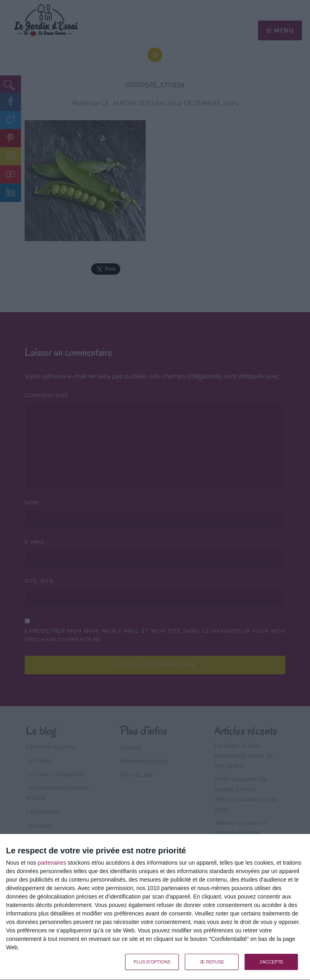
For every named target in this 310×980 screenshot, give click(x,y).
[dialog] (155, 907)
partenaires (52, 863)
